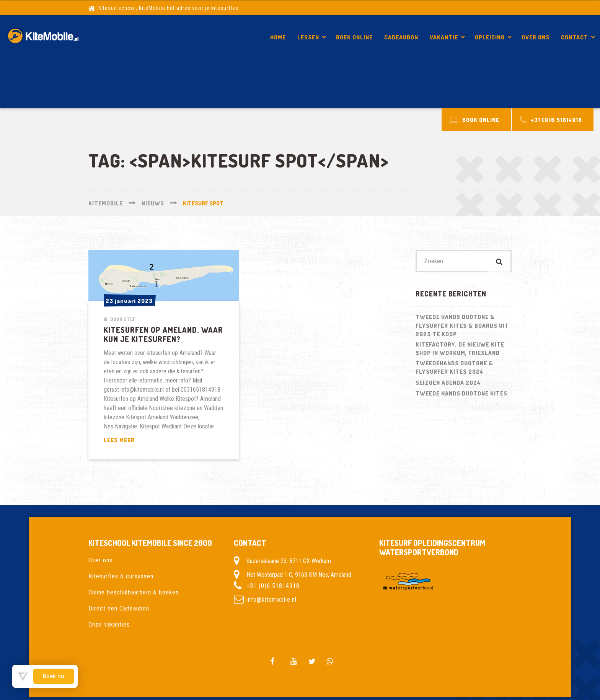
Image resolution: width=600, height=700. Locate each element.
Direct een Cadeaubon (119, 608)
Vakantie (444, 37)
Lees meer (139, 440)
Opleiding (490, 37)
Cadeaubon (401, 37)
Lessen (308, 37)
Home (278, 37)
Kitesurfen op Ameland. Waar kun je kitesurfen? (505, 86)
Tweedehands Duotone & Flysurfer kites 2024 (454, 369)
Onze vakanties (109, 624)
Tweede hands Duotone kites (461, 395)
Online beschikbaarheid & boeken (134, 592)
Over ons (536, 37)
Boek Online (354, 37)
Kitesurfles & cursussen (121, 576)
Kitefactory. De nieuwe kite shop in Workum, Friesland (460, 350)
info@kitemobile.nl (271, 600)
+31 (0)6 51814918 (273, 586)
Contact (575, 37)
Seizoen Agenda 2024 (448, 384)
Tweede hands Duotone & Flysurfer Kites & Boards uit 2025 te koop (462, 327)
